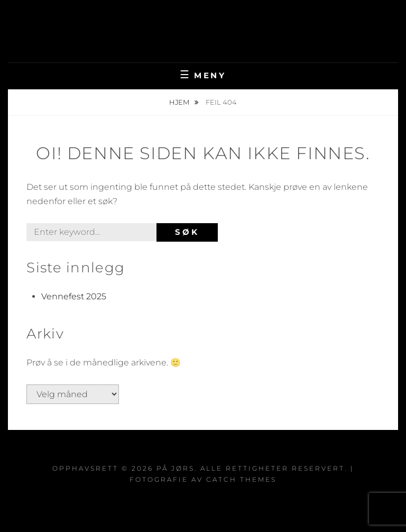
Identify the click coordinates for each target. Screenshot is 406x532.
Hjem (180, 102)
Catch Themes (241, 479)
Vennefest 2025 (74, 296)
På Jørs (203, 24)
